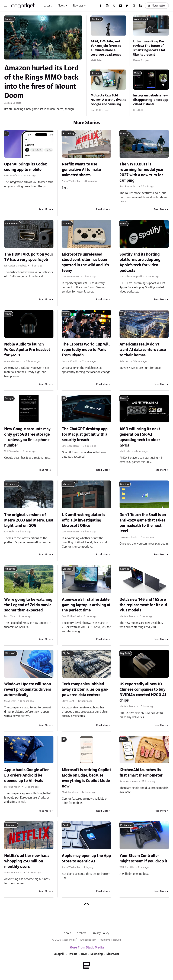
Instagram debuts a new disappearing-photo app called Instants (151, 100)
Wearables (140, 19)
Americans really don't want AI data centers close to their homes (143, 350)
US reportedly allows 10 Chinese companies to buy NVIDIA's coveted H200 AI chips (143, 692)
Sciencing (97, 954)
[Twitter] (114, 6)
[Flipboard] (127, 6)
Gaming (9, 19)
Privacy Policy (100, 933)
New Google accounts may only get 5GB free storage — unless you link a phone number (27, 437)
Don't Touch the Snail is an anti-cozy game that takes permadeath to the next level (143, 523)
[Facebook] (101, 6)
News (61, 6)
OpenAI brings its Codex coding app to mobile (26, 167)
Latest (48, 6)
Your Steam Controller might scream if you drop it (143, 858)
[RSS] (141, 6)
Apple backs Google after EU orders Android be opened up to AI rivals (27, 775)
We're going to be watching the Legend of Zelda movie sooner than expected (28, 605)
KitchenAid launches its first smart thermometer (141, 773)
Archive (81, 933)
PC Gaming (11, 484)
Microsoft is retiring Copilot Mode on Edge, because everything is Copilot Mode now (86, 778)
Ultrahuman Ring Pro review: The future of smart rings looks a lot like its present (149, 48)
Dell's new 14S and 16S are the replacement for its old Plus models (143, 605)
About (68, 933)
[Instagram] (107, 6)
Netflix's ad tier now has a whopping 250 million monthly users (27, 861)
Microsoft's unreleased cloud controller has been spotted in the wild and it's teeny (85, 262)
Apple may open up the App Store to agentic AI (86, 858)
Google (9, 398)
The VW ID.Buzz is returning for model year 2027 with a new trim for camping (142, 172)
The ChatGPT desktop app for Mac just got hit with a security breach (85, 434)
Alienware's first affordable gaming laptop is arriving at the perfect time (86, 605)
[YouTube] (121, 6)
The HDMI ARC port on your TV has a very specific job (29, 257)
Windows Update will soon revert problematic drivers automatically (28, 690)
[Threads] (134, 6)
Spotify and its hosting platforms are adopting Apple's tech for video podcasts (140, 262)
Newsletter (157, 6)
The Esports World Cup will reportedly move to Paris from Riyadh (86, 350)
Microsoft (68, 484)
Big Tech (96, 19)
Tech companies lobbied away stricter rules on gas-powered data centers (85, 690)
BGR (84, 954)
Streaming (68, 134)
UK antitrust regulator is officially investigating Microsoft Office (84, 520)
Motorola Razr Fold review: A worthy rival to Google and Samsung (108, 100)
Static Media (69, 940)
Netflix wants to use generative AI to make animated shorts (81, 170)
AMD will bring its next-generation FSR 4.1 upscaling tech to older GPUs (141, 437)
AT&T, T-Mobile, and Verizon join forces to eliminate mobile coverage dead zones (106, 48)
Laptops (67, 569)
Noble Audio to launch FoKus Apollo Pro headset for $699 (27, 350)
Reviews (78, 6)
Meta (137, 73)
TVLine (73, 954)
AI (6, 134)
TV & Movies (12, 224)
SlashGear (113, 954)
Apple (66, 825)
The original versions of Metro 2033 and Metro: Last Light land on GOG (29, 520)
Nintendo (10, 569)
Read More (45, 209)
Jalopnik (59, 954)
